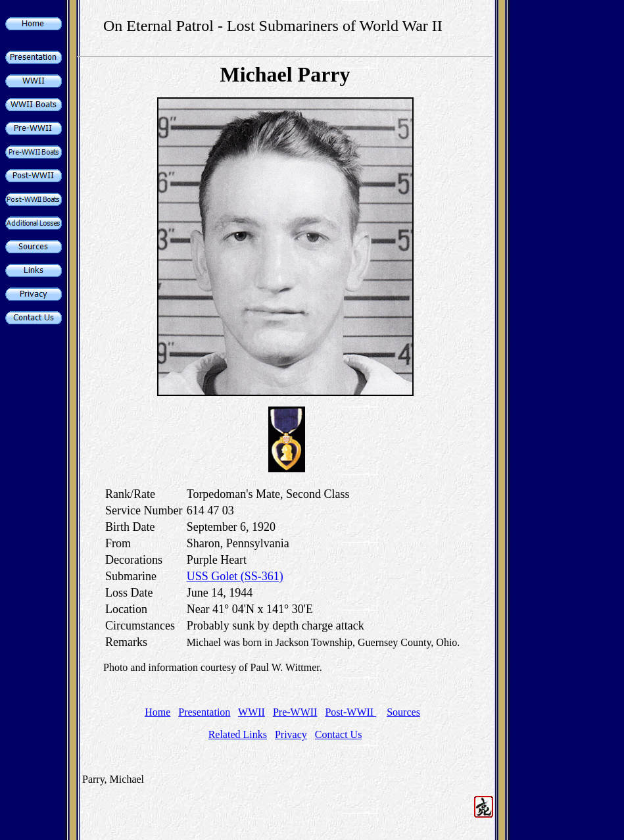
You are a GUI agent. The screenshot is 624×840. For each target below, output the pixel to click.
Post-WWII (350, 712)
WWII (252, 712)
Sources (403, 712)
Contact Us (339, 734)
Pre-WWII (295, 712)
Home (157, 712)
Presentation (204, 712)
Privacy (291, 734)
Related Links (238, 734)
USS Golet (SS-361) (235, 576)
